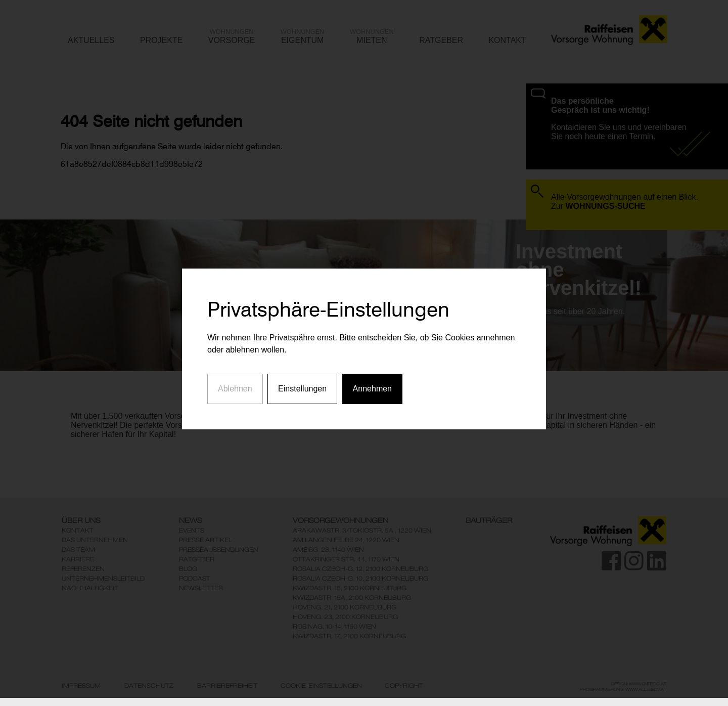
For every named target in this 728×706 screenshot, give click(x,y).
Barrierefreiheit (227, 686)
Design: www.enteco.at (639, 684)
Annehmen (372, 380)
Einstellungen (302, 380)
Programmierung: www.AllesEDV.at (623, 689)
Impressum (81, 686)
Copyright (404, 686)
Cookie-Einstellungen (321, 686)
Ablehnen (235, 380)
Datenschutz (149, 686)
